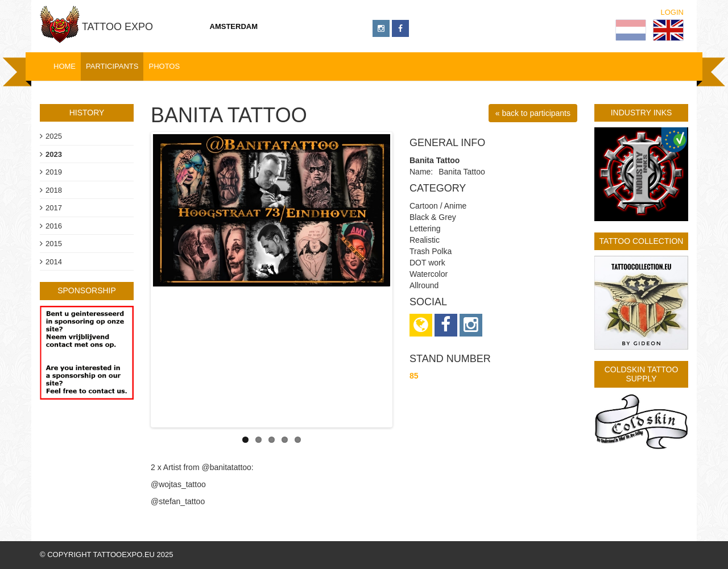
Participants (112, 66)
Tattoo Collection (642, 241)
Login (672, 12)
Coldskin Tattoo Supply (642, 374)
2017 (54, 208)
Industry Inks (642, 113)
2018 (54, 190)
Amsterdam (234, 26)
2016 (54, 226)
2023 (54, 154)
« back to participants (533, 113)
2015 (54, 244)
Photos (164, 66)
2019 (54, 172)
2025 (54, 136)
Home (65, 66)
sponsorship (87, 290)
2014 (54, 262)
